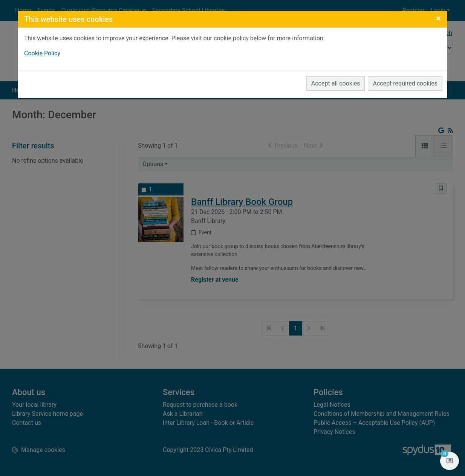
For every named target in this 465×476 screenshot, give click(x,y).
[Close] (438, 18)
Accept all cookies (336, 83)
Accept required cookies (405, 83)
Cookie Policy (42, 53)
